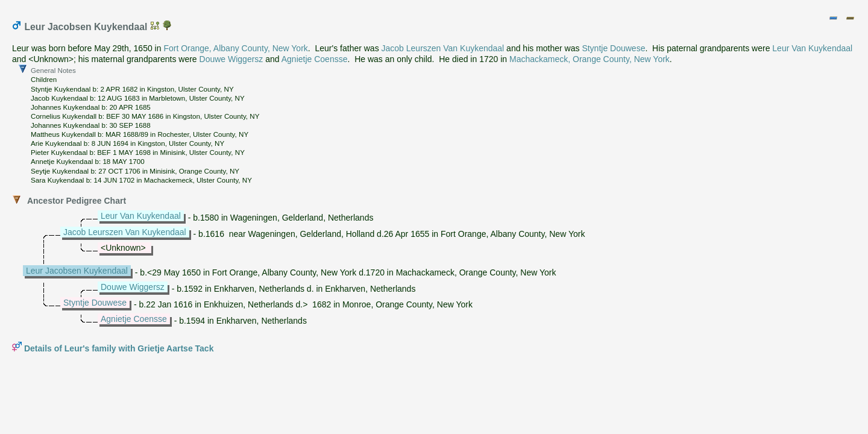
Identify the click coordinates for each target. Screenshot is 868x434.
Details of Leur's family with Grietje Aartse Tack (119, 348)
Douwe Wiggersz (231, 59)
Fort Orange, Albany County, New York (235, 48)
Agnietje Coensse (315, 59)
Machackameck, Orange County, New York (590, 59)
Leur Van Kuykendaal (812, 48)
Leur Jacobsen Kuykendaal (77, 271)
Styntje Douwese (613, 48)
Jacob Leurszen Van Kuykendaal (443, 48)
